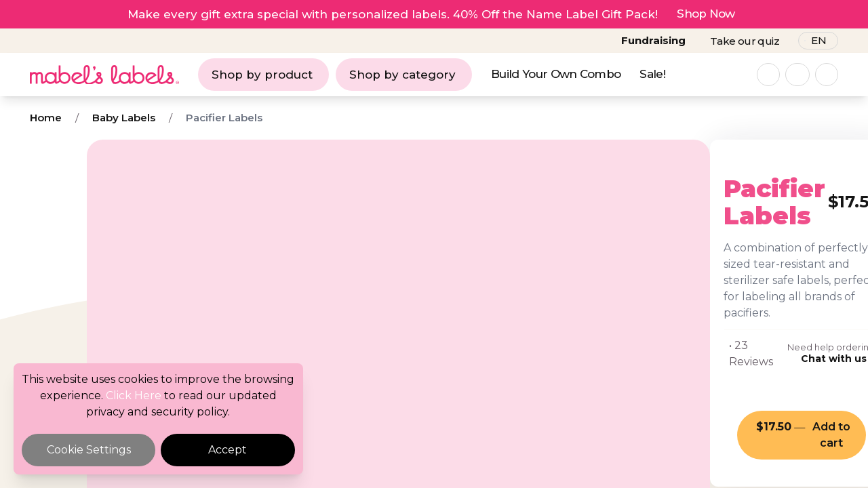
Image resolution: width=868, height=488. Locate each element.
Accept (228, 450)
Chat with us (722, 294)
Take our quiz (745, 41)
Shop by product (262, 75)
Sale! (652, 74)
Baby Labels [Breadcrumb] (124, 118)
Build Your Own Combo (556, 74)
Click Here (134, 395)
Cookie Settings (89, 450)
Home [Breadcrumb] (46, 118)
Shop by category (402, 75)
